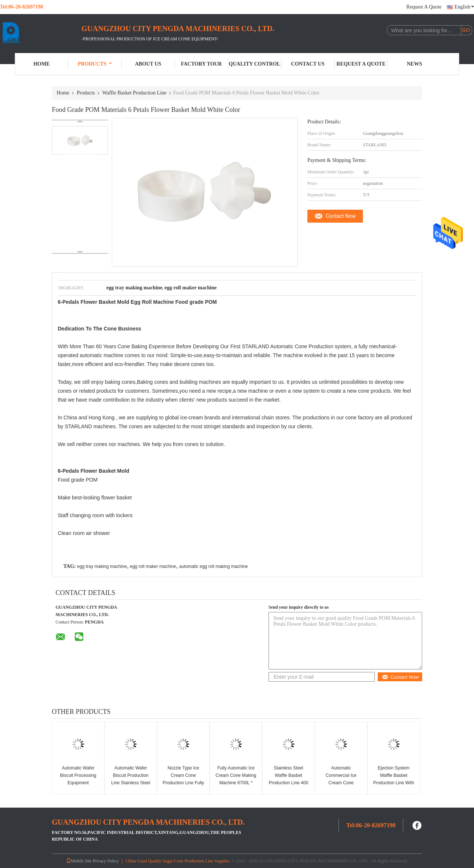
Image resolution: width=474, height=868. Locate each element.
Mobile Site (79, 861)
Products (95, 64)
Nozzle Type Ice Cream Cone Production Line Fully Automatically (183, 779)
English (464, 7)
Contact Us (308, 64)
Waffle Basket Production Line (134, 93)
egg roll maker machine (153, 566)
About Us (148, 64)
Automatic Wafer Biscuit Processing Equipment (78, 775)
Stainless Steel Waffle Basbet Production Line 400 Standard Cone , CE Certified (288, 783)
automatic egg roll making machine (213, 566)
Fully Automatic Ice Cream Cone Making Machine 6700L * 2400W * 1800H (236, 779)
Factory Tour (201, 64)
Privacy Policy (106, 861)
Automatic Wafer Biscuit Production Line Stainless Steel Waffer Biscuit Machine (131, 783)
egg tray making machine (102, 566)
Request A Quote (424, 7)
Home (41, 64)
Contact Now (341, 216)
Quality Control (255, 64)
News (415, 64)
